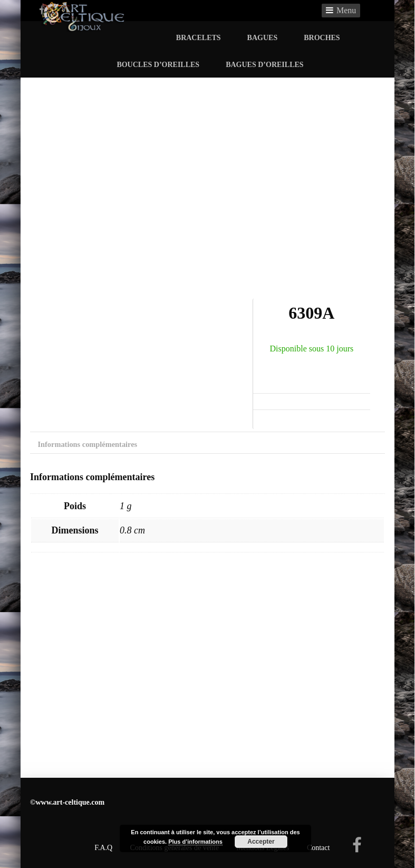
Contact (319, 848)
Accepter (261, 842)
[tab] (88, 447)
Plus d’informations (195, 842)
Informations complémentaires (87, 444)
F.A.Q (103, 848)
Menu (346, 10)
